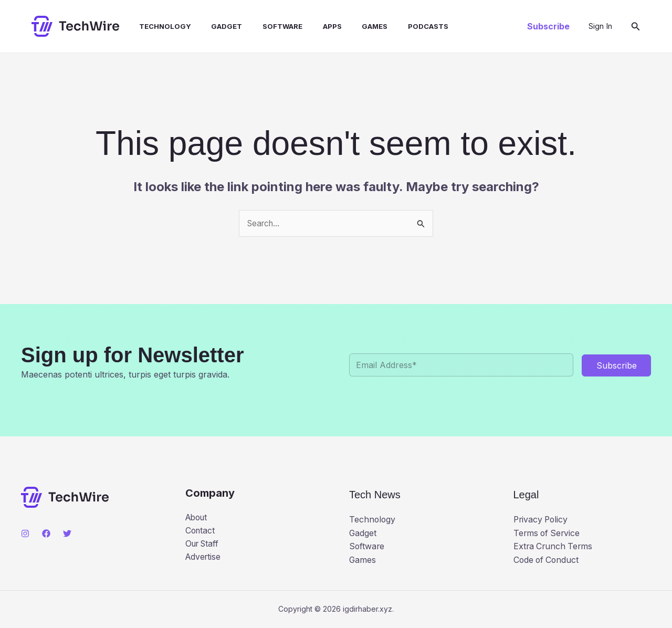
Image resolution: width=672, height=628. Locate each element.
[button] (548, 26)
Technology (156, 26)
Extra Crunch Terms (554, 547)
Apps (313, 26)
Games (352, 26)
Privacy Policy (542, 520)
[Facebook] (46, 533)
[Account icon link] (600, 26)
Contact (201, 531)
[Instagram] (25, 533)
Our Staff (204, 545)
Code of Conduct (547, 560)
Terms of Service (548, 533)
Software (267, 26)
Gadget (214, 26)
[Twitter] (67, 533)
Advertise (204, 558)
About (198, 517)
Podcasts (402, 26)
